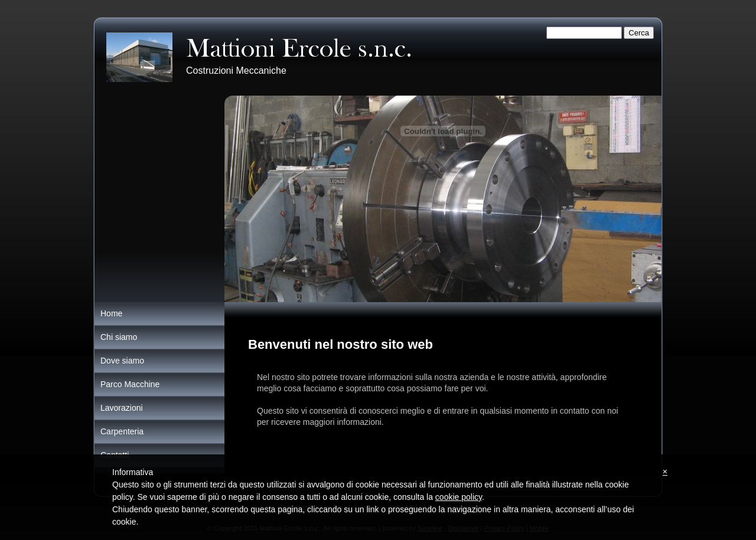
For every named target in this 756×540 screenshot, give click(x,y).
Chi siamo (119, 337)
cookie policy (459, 497)
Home (111, 313)
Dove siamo (122, 361)
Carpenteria (122, 431)
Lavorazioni (122, 408)
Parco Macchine (130, 384)
